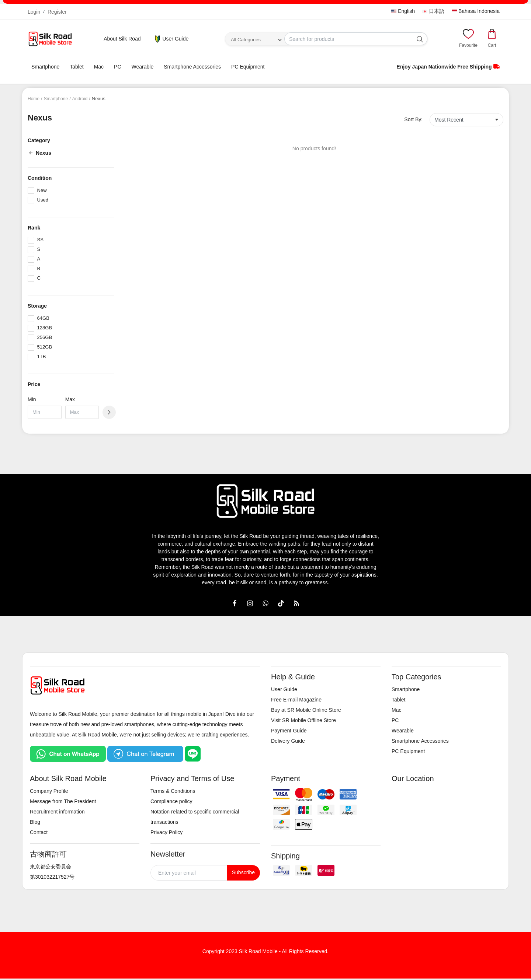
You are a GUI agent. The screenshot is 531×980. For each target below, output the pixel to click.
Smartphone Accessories (192, 67)
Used (43, 200)
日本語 (433, 11)
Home (34, 99)
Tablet (77, 67)
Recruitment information (57, 812)
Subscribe (243, 872)
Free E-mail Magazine (296, 700)
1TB (42, 356)
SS (40, 240)
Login (34, 12)
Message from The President (63, 801)
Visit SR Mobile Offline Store (303, 720)
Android (84, 99)
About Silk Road (122, 39)
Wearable (143, 67)
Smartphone (45, 67)
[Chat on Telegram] (145, 753)
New (42, 190)
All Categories (246, 40)
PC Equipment (248, 67)
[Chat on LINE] (193, 753)
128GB (45, 328)
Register (57, 12)
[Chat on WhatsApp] (68, 753)
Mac (99, 67)
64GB (43, 318)
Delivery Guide (288, 741)
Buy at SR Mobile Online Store (306, 710)
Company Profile (49, 791)
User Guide (171, 39)
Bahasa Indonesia (476, 11)
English (403, 11)
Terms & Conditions (173, 791)
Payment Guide (289, 731)
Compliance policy (171, 801)
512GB (45, 347)
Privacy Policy (166, 832)
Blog (35, 822)
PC (117, 67)
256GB (45, 337)
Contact (39, 832)
